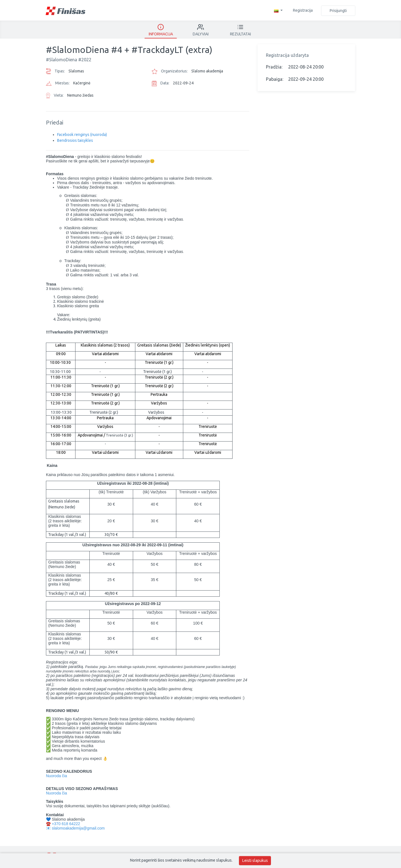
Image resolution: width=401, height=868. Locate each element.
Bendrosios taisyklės (75, 140)
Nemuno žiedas (80, 95)
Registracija (303, 10)
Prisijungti (338, 11)
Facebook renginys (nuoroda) (82, 135)
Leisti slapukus (255, 860)
